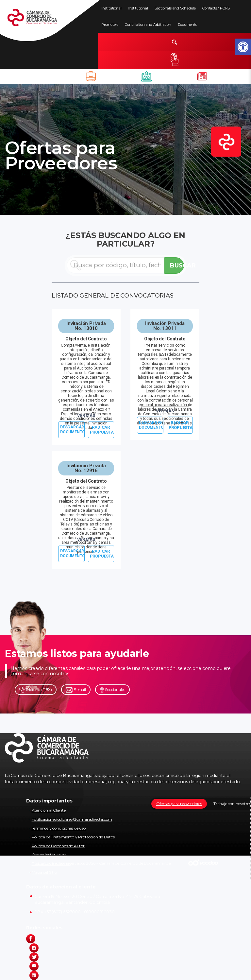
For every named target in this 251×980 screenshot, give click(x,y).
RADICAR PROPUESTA (102, 430)
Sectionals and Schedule (175, 8)
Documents (187, 25)
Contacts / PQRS (216, 8)
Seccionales (113, 690)
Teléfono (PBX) (36, 690)
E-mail (76, 690)
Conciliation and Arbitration (148, 25)
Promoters (110, 25)
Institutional (111, 8)
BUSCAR (177, 266)
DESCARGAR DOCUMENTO (72, 430)
